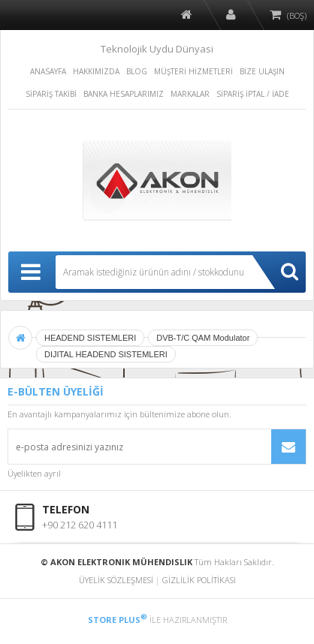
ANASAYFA (48, 71)
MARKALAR (190, 94)
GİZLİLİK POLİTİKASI (199, 580)
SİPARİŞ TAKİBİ (51, 94)
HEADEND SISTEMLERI (90, 338)
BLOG (137, 71)
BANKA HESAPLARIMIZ (124, 94)
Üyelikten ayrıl (34, 473)
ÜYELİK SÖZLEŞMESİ (116, 580)
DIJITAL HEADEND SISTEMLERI (106, 354)
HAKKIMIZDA (96, 71)
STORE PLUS (118, 620)
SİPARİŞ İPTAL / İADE (253, 94)
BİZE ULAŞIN (262, 71)
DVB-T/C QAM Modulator (203, 338)
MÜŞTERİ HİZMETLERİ (193, 71)
